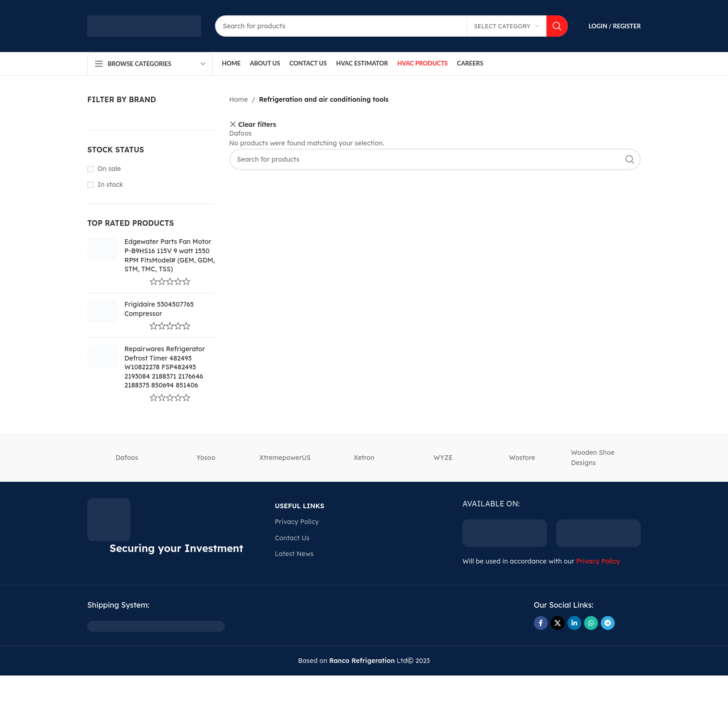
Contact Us (292, 538)
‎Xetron (364, 458)
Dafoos (127, 458)
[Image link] (156, 626)
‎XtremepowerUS (285, 458)
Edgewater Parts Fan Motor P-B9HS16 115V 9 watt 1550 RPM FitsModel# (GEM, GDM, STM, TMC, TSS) (170, 255)
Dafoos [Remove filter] (240, 133)
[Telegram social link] (608, 623)
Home (239, 99)
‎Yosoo (206, 458)
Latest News (294, 554)
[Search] (391, 26)
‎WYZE (443, 458)
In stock (110, 184)
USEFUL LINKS (299, 506)
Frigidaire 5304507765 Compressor (159, 309)
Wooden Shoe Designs (593, 458)
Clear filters (257, 124)
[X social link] (558, 623)
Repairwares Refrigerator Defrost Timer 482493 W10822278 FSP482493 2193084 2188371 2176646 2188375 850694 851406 (165, 367)
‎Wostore (522, 458)
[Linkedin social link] (574, 623)
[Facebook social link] (541, 623)
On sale (109, 169)
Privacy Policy (297, 522)
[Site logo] (144, 26)
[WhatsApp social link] (591, 623)
